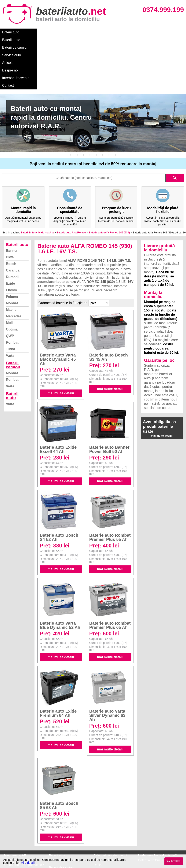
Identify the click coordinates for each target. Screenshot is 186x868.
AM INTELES (174, 861)
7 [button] (109, 109)
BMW (10, 212)
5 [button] (96, 109)
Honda (98, 852)
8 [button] (115, 109)
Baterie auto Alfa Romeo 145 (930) (109, 187)
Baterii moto (34, 32)
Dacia (98, 819)
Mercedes (14, 271)
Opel (97, 847)
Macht (11, 264)
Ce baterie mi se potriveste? (24, 819)
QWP (10, 290)
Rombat (12, 297)
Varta (10, 310)
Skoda (98, 828)
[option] (93, 77)
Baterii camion (13, 319)
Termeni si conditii (17, 833)
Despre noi (129, 32)
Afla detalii (28, 863)
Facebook (11, 838)
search (175, 132)
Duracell (13, 231)
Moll (9, 277)
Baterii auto (11, 32)
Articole (110, 32)
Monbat (12, 257)
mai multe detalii (61, 348)
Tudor (11, 303)
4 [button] (90, 109)
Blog (7, 814)
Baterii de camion (61, 32)
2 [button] (77, 109)
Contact (8, 40)
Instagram (11, 842)
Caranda (13, 225)
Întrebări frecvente (155, 32)
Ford (97, 824)
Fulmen (12, 251)
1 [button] (71, 109)
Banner (12, 205)
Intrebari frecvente (17, 828)
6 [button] (103, 109)
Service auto (89, 32)
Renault (99, 838)
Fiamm (11, 244)
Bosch (11, 218)
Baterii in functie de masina (37, 187)
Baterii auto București (153, 814)
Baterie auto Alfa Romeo (71, 187)
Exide (10, 238)
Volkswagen (102, 833)
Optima (12, 284)
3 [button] (84, 109)
